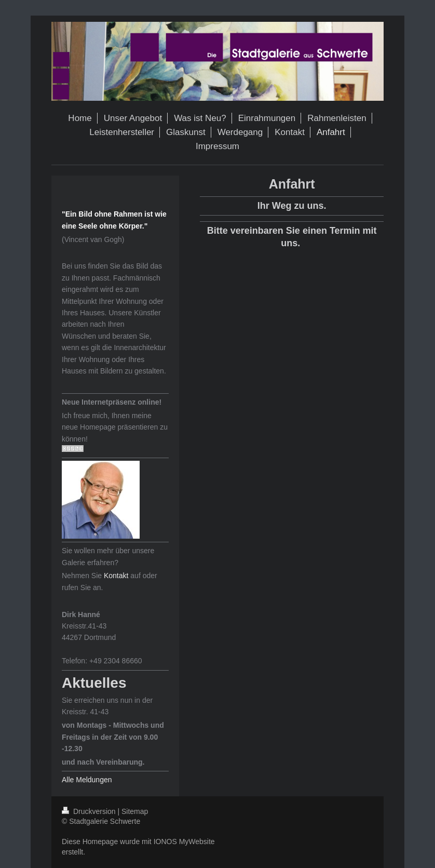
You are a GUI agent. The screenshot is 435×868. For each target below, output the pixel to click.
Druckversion (90, 811)
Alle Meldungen (87, 780)
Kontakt (116, 576)
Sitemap (135, 811)
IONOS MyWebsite (184, 842)
